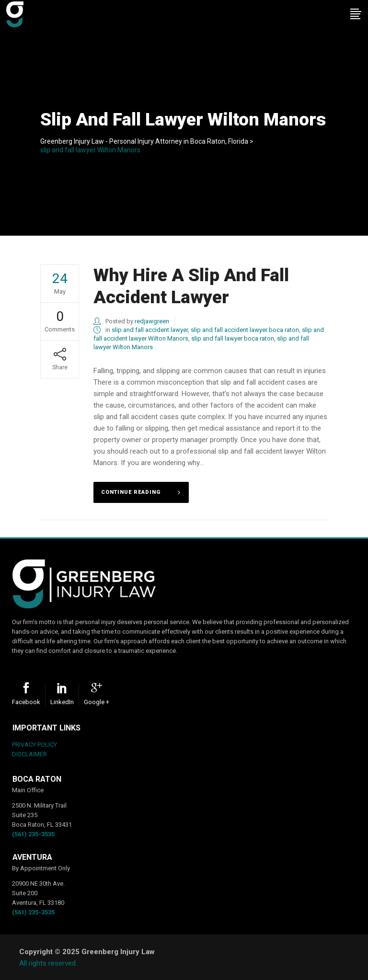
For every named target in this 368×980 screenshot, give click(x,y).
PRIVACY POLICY (34, 745)
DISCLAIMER (29, 754)
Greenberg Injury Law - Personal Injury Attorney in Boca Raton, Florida (144, 141)
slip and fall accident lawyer (150, 330)
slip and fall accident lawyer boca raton (245, 330)
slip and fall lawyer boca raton (233, 338)
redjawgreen (152, 321)
